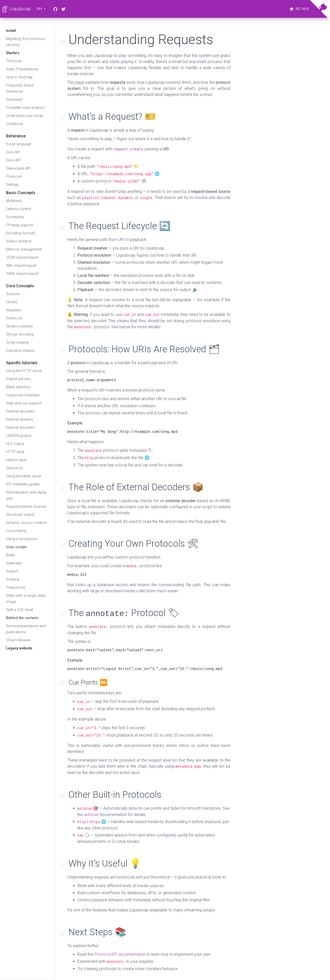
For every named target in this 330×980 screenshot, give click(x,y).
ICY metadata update (23, 484)
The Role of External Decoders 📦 (136, 487)
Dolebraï (13, 579)
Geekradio (14, 563)
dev (40, 9)
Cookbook (15, 124)
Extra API (13, 160)
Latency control (19, 209)
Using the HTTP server (24, 371)
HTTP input (15, 452)
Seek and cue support (24, 403)
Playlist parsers (18, 379)
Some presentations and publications (26, 629)
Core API (13, 152)
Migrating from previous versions (26, 42)
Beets (10, 555)
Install (11, 31)
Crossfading (16, 531)
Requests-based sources (26, 507)
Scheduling (15, 217)
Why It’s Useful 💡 (105, 864)
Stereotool (14, 468)
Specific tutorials (22, 363)
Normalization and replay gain (26, 495)
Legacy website (19, 648)
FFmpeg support (19, 225)
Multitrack (14, 201)
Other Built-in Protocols (115, 795)
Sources (13, 294)
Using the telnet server (24, 476)
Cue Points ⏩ (88, 682)
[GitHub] (55, 9)
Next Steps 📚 (97, 932)
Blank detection (18, 387)
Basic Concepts (21, 193)
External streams (20, 420)
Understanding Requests (141, 39)
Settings (13, 185)
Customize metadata (23, 395)
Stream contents (19, 326)
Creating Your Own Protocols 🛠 (134, 544)
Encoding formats (21, 233)
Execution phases (20, 351)
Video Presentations (22, 69)
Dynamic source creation (26, 523)
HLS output (15, 444)
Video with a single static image (26, 599)
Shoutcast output (20, 515)
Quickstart (14, 100)
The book (14, 61)
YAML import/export (22, 274)
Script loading (17, 343)
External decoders (20, 411)
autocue (91, 815)
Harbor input (16, 460)
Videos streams (19, 241)
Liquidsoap (16, 9)
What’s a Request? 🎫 (112, 117)
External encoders (20, 428)
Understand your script (25, 116)
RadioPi (12, 571)
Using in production (22, 539)
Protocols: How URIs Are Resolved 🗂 (144, 349)
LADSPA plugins (19, 436)
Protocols (14, 177)
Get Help (299, 9)
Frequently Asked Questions (20, 88)
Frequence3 (15, 588)
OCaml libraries (18, 640)
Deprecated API (18, 168)
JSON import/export (22, 258)
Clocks (12, 302)
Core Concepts (20, 286)
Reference (16, 136)
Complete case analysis (25, 108)
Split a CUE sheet (20, 610)
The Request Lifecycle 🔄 (119, 226)
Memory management (24, 249)
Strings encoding (20, 334)
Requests (14, 310)
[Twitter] (63, 9)
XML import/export (21, 266)
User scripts (16, 547)
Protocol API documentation (120, 954)
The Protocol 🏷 (124, 613)
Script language (19, 144)
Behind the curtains (22, 618)
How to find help (19, 77)
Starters (13, 53)
